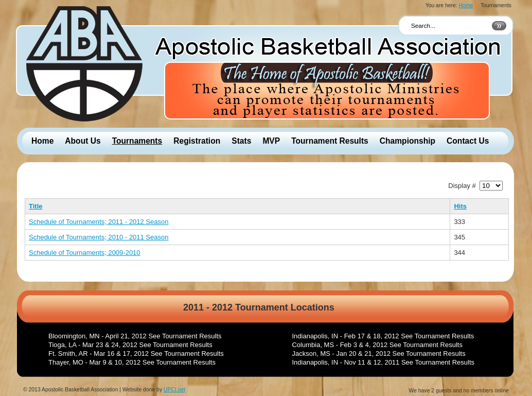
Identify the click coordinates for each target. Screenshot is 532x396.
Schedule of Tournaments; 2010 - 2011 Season (99, 237)
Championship (407, 141)
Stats (241, 141)
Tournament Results (330, 141)
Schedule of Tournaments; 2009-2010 (85, 253)
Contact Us (468, 141)
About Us (83, 141)
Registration (197, 141)
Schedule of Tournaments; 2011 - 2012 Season (99, 222)
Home (466, 5)
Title (36, 206)
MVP (271, 141)
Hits (460, 206)
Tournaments (137, 141)
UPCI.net (174, 390)
